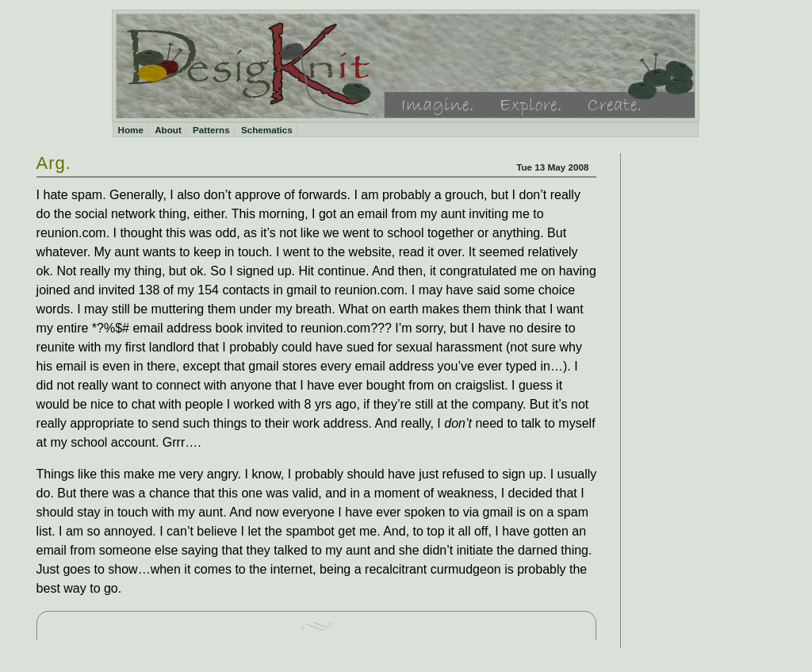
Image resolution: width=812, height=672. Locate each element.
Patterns (211, 130)
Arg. (54, 163)
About (168, 130)
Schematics (267, 130)
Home (130, 130)
